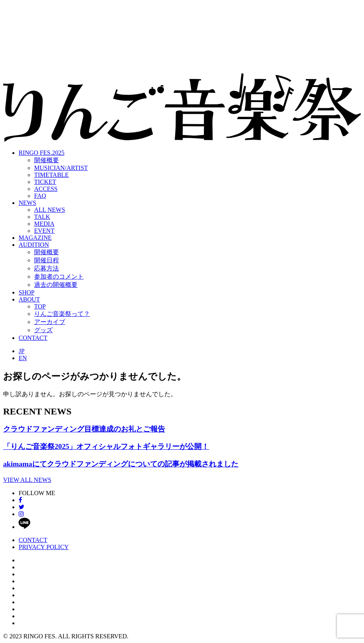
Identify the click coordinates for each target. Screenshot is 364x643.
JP (22, 351)
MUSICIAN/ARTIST (61, 168)
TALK (42, 217)
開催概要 (47, 160)
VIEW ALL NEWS (27, 480)
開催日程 (47, 260)
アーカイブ (50, 322)
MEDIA (44, 224)
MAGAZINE (35, 238)
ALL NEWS (50, 210)
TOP (40, 306)
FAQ (40, 196)
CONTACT (33, 338)
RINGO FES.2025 (41, 153)
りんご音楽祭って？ (62, 314)
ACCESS (46, 189)
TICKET (45, 182)
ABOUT (29, 299)
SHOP (27, 292)
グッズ (43, 330)
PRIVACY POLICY (44, 547)
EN (23, 358)
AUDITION (34, 245)
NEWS (27, 203)
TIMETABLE (51, 175)
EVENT (44, 231)
